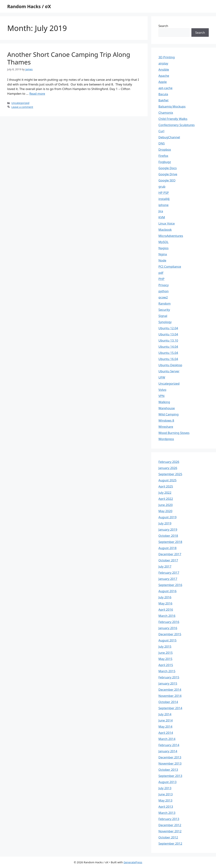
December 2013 (170, 757)
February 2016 (169, 622)
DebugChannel (169, 137)
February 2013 (169, 819)
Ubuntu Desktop (170, 365)
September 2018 (170, 542)
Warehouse (167, 408)
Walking (164, 402)
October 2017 (168, 560)
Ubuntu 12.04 (168, 328)
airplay (163, 63)
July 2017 (165, 566)
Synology (165, 322)
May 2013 (165, 800)
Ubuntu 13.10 (168, 340)
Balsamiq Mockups (172, 106)
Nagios (164, 248)
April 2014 (166, 733)
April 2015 (166, 665)
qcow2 (163, 297)
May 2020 (165, 511)
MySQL (164, 242)
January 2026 (168, 468)
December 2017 (170, 554)
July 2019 (165, 523)
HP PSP (164, 193)
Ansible (164, 69)
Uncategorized (20, 103)
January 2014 (168, 751)
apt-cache (166, 88)
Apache (164, 76)
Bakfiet (164, 100)
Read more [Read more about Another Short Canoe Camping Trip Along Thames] (37, 94)
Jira (161, 211)
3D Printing (167, 57)
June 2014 (166, 720)
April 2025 (166, 486)
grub (162, 186)
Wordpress (166, 439)
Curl (161, 131)
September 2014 (170, 708)
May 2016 (165, 603)
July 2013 (165, 788)
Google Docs (168, 168)
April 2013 (166, 807)
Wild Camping (169, 414)
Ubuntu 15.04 (168, 353)
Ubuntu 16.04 (168, 359)
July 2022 (165, 492)
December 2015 (170, 634)
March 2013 (167, 813)
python (164, 291)
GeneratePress (133, 862)
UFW (162, 377)
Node (162, 260)
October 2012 (168, 837)
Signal (163, 316)
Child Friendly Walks (173, 119)
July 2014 (165, 714)
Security (164, 310)
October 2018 (168, 536)
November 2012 (170, 831)
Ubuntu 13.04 (168, 334)
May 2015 (165, 659)
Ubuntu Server (169, 371)
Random (165, 303)
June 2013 (166, 794)
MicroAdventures (171, 236)
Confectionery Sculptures (177, 125)
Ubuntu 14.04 (168, 347)
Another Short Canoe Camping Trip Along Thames (69, 58)
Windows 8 (166, 420)
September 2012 (170, 843)
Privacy (164, 285)
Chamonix (166, 113)
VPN (161, 396)
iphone (164, 205)
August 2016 (168, 591)
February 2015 (169, 677)
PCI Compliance (170, 266)
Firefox (163, 156)
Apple (163, 82)
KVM (162, 217)
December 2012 (170, 825)
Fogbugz (165, 162)
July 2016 (165, 597)
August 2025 (168, 480)
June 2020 (166, 505)
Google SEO (167, 180)
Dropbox (165, 149)
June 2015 (166, 653)
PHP (161, 279)
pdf (161, 273)
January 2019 (168, 529)
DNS (162, 143)
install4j (164, 199)
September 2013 (170, 776)
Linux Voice (167, 223)
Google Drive (168, 174)
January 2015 (168, 683)
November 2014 (170, 696)
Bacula (163, 94)
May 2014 (165, 726)
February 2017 (169, 573)
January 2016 (168, 628)
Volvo (162, 390)
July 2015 (165, 646)
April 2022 (166, 499)
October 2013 (168, 770)
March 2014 (167, 739)
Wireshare (166, 427)
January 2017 (168, 579)
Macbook (165, 230)
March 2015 (167, 671)
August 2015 (168, 640)
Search (163, 26)
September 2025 (170, 474)
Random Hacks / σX (29, 6)
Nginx (163, 254)
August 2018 (168, 548)
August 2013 (168, 782)
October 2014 (168, 702)
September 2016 (170, 585)
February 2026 (169, 462)
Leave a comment (22, 107)
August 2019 (168, 517)
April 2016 (166, 609)
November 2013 (170, 763)
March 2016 (167, 616)
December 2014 (170, 690)
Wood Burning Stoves (174, 433)
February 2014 (169, 745)
